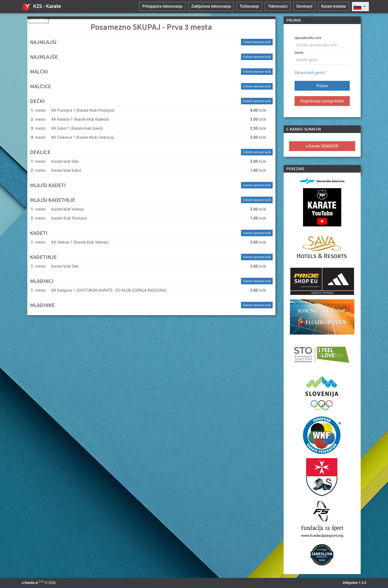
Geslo (299, 53)
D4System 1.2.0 (355, 583)
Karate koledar (334, 6)
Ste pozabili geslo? (310, 73)
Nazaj (39, 20)
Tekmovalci (278, 6)
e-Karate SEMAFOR (322, 146)
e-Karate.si (30, 583)
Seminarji (304, 6)
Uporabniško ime (308, 38)
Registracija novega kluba (322, 101)
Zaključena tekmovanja (211, 6)
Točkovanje (249, 6)
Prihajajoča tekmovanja (162, 6)
